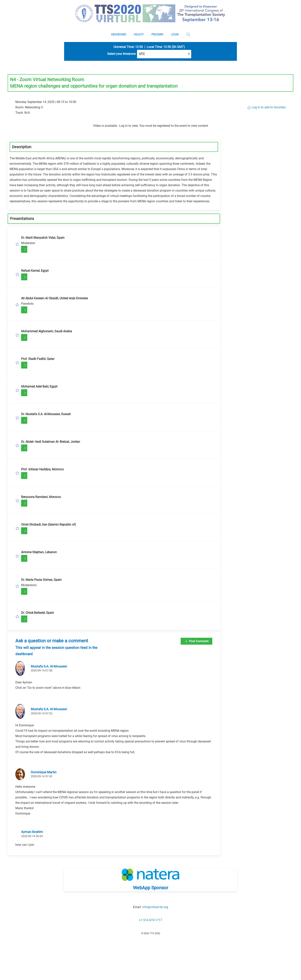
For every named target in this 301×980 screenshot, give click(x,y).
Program (157, 34)
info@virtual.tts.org (155, 907)
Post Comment (196, 641)
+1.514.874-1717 (150, 920)
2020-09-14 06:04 (32, 836)
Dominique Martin (44, 772)
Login (175, 34)
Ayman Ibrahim (32, 832)
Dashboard (119, 34)
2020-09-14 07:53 (41, 713)
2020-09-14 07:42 (41, 776)
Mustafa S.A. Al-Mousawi (49, 666)
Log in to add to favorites (266, 107)
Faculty (139, 34)
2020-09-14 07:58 (41, 671)
